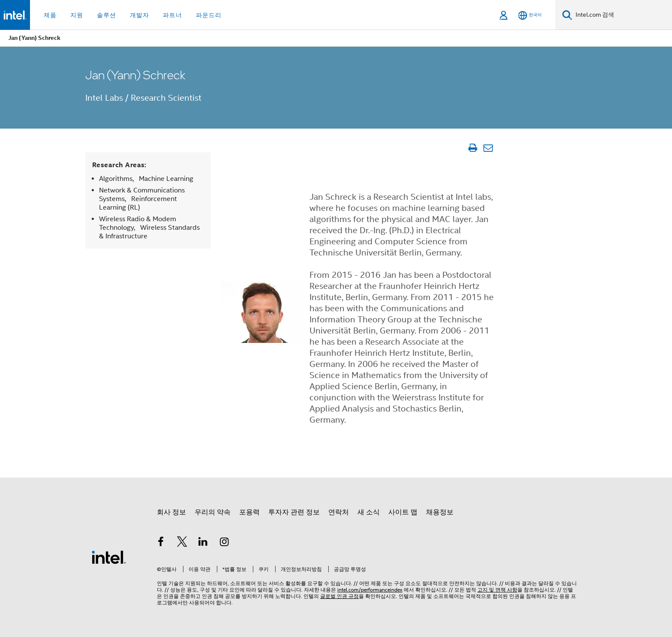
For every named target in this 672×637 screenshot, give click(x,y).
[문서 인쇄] (472, 148)
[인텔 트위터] (182, 543)
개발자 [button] (139, 15)
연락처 (339, 512)
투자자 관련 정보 (294, 512)
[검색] (567, 15)
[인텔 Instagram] (225, 543)
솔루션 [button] (106, 15)
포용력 (249, 512)
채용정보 (440, 512)
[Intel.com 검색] (622, 15)
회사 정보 (171, 512)
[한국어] (530, 15)
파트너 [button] (172, 15)
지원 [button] (77, 15)
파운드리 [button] (209, 15)
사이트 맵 (403, 512)
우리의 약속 (213, 512)
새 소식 (369, 512)
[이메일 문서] (488, 148)
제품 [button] (50, 15)
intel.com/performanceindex (370, 590)
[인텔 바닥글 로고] (109, 557)
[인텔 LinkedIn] (203, 543)
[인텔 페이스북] (161, 543)
